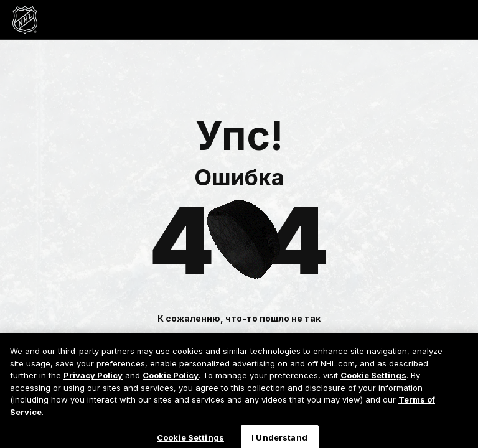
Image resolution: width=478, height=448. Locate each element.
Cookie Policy (171, 378)
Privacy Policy (93, 378)
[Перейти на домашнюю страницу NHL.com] (25, 20)
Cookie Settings (373, 378)
